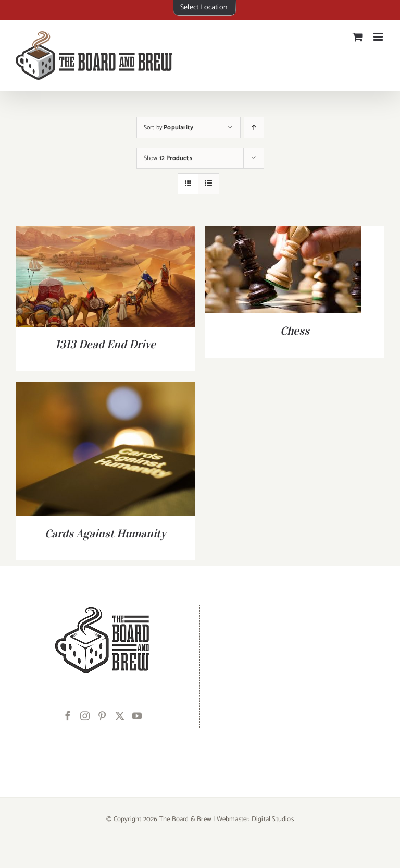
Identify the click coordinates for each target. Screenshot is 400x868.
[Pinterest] (102, 716)
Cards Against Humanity (105, 533)
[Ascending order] (254, 127)
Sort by (169, 127)
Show (168, 158)
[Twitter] (120, 716)
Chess (295, 331)
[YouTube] (137, 716)
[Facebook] (68, 716)
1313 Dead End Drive (105, 344)
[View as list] (209, 184)
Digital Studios (273, 819)
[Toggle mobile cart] (358, 37)
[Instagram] (85, 716)
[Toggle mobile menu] (379, 37)
